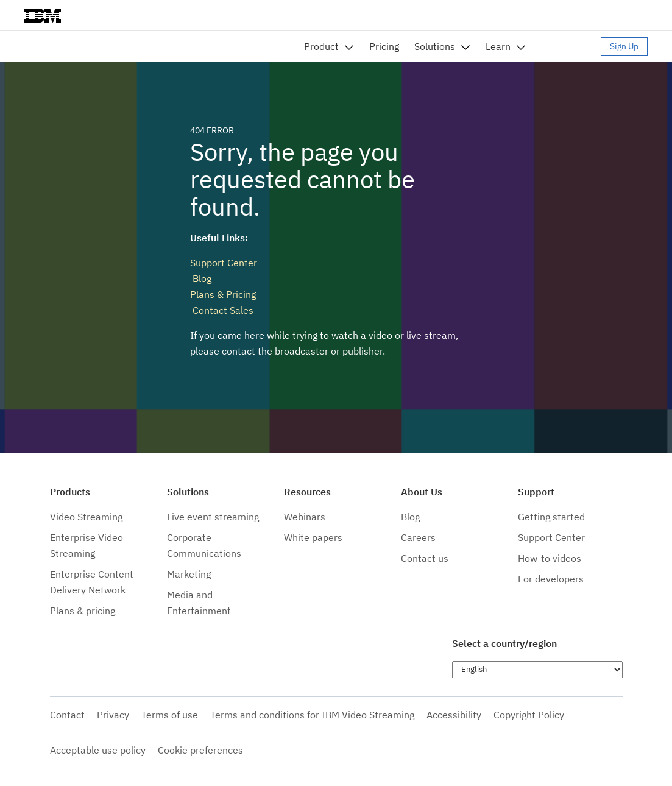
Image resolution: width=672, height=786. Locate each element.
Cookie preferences (200, 750)
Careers (418, 537)
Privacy (113, 715)
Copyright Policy (529, 715)
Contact (67, 715)
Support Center (224, 263)
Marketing (189, 574)
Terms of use (170, 715)
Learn (498, 46)
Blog (201, 278)
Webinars (305, 517)
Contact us (425, 558)
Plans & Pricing (223, 294)
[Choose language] (537, 670)
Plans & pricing (83, 611)
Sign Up (624, 46)
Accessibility (454, 715)
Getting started (551, 517)
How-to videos (550, 558)
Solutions (435, 46)
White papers (313, 537)
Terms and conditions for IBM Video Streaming (312, 715)
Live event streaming (213, 517)
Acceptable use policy (98, 750)
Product (321, 46)
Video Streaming (86, 517)
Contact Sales (222, 310)
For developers (551, 579)
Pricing (384, 46)
